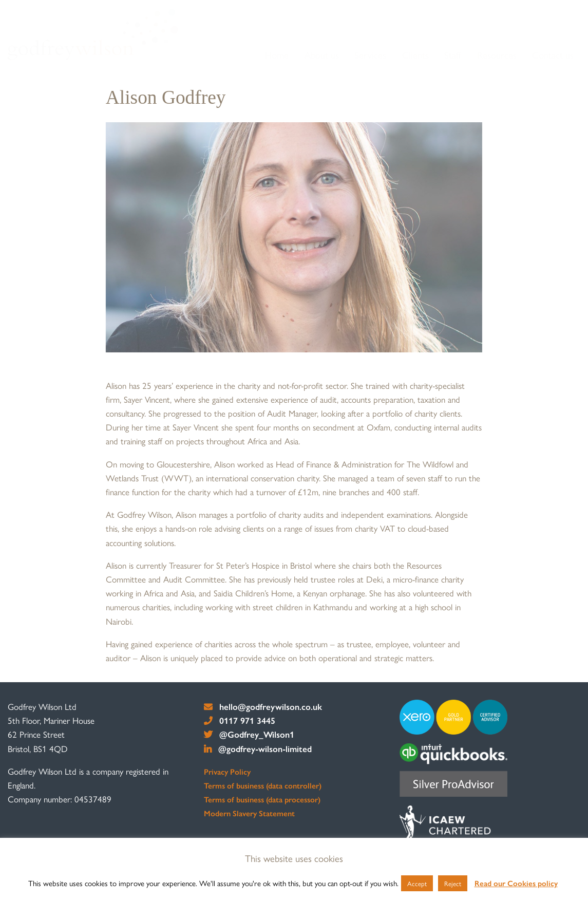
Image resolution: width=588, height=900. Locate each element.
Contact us (553, 55)
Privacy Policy (227, 772)
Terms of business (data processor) (262, 799)
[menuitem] (277, 55)
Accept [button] (417, 883)
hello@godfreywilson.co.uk (263, 706)
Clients (415, 55)
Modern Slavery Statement (249, 813)
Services (370, 55)
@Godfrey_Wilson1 (249, 734)
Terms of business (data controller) (263, 785)
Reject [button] (453, 883)
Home (277, 55)
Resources (497, 55)
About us (322, 55)
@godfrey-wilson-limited (258, 748)
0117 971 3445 (240, 720)
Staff (453, 55)
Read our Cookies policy (516, 883)
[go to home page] (93, 34)
